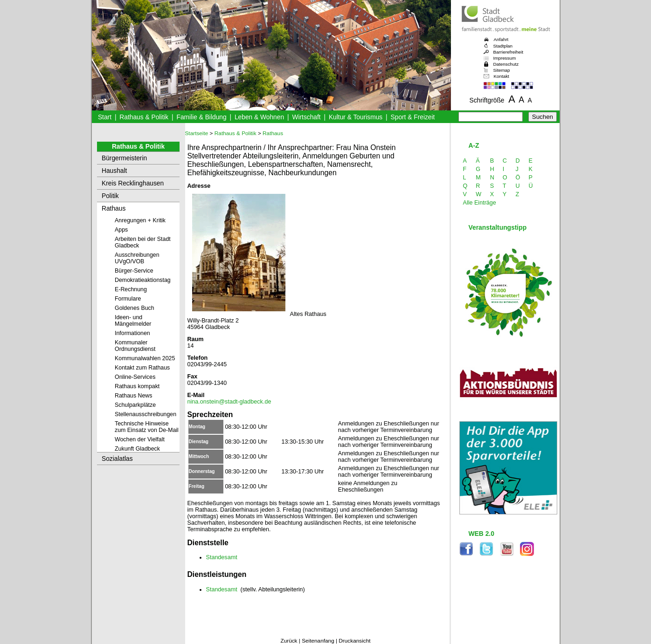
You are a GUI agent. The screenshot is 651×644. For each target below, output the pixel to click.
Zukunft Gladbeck (137, 449)
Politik (110, 196)
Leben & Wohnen (259, 117)
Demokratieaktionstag (143, 280)
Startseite (197, 133)
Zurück (289, 641)
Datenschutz (506, 64)
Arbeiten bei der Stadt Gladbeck (143, 242)
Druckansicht (354, 641)
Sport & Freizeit (413, 117)
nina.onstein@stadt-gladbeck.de (229, 402)
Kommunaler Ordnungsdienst (135, 346)
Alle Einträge (480, 203)
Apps (121, 230)
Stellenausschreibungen (145, 414)
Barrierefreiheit (508, 52)
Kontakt (502, 76)
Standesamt (222, 557)
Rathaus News (133, 396)
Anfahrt (501, 39)
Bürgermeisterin (124, 158)
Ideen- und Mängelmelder (133, 321)
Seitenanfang (318, 641)
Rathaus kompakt (137, 386)
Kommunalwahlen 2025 (145, 358)
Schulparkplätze (135, 405)
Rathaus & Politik (144, 117)
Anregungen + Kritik (140, 220)
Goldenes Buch (135, 308)
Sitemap (502, 70)
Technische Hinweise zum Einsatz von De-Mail (147, 427)
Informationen (132, 333)
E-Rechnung (131, 289)
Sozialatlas (117, 459)
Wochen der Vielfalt (140, 439)
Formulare (128, 299)
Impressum (505, 58)
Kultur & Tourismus (356, 117)
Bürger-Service (134, 271)
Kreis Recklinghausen (133, 183)
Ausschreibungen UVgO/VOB (137, 258)
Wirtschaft (306, 117)
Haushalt (114, 171)
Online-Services (135, 377)
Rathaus (114, 209)
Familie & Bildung (202, 117)
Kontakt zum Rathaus (142, 368)
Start (105, 117)
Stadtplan (503, 46)
